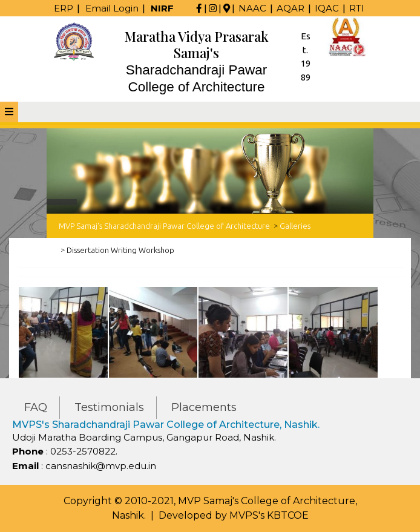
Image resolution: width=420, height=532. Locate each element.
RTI (357, 8)
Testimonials (109, 407)
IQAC (327, 8)
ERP (64, 8)
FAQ (36, 407)
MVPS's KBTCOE (269, 515)
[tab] (9, 112)
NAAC (252, 8)
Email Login (112, 8)
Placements (204, 407)
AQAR (290, 8)
